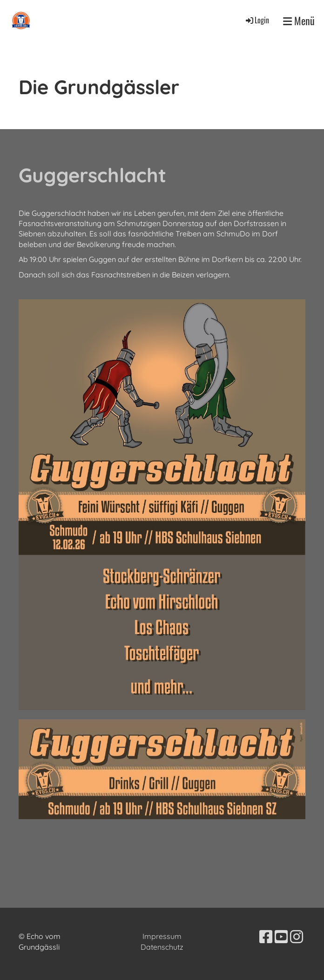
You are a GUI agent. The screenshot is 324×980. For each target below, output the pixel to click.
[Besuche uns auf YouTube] (281, 937)
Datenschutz (162, 947)
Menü (299, 21)
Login (257, 20)
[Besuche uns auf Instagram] (297, 937)
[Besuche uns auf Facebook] (266, 937)
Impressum (162, 936)
